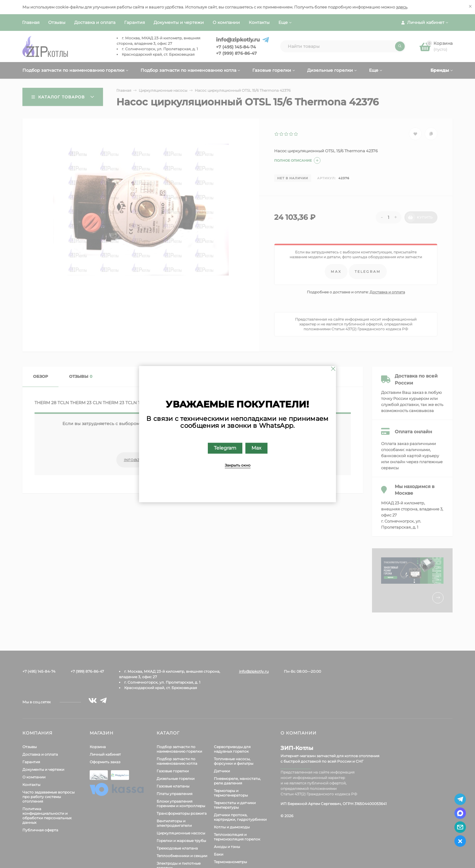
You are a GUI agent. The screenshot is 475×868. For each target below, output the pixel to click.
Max (256, 448)
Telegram (225, 448)
